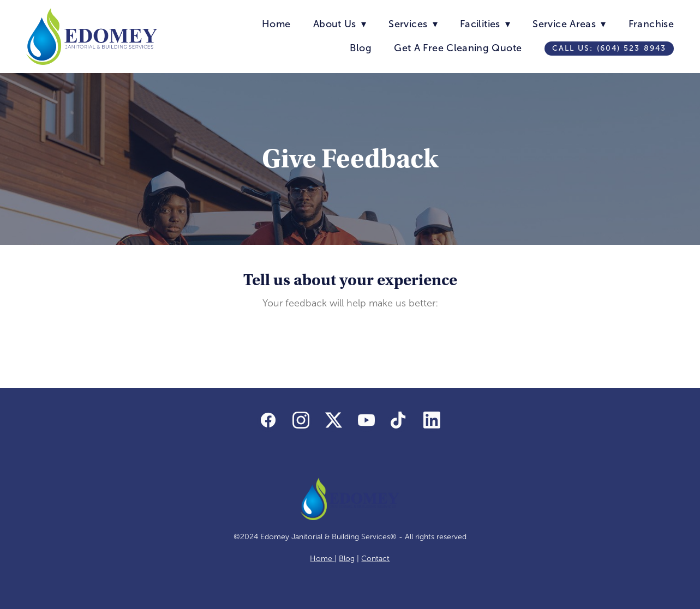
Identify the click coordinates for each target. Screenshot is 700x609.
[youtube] (366, 421)
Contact (375, 559)
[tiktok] (399, 421)
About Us (340, 24)
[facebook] (268, 421)
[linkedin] (432, 421)
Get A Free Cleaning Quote (458, 48)
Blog (360, 48)
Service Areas (569, 24)
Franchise (651, 24)
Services (413, 24)
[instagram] (301, 421)
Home (276, 24)
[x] (333, 421)
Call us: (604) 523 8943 (609, 48)
